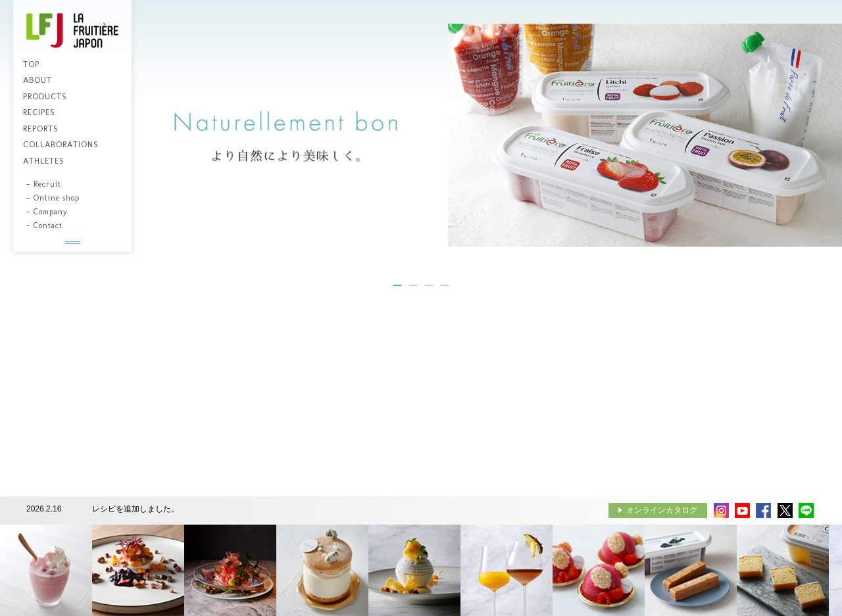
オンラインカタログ (662, 510)
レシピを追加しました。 (136, 509)
